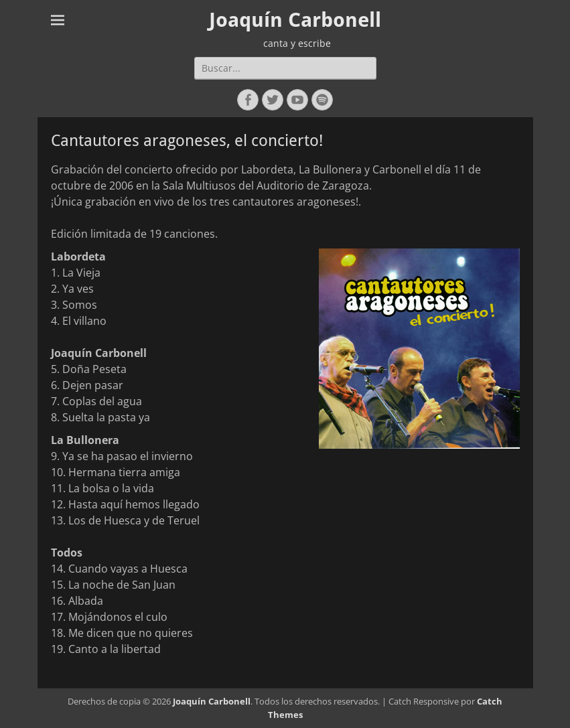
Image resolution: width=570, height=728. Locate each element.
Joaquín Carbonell (295, 20)
